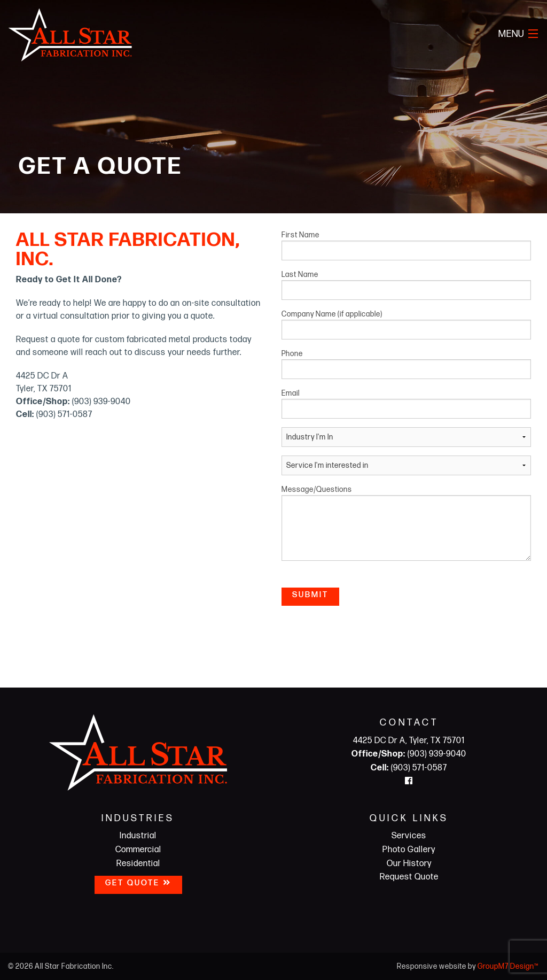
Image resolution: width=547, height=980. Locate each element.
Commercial (138, 850)
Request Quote (409, 877)
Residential (138, 864)
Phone (406, 364)
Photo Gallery (409, 850)
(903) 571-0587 (409, 768)
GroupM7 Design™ (508, 966)
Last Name (406, 285)
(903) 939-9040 (409, 754)
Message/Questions (406, 523)
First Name (406, 245)
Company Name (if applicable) (406, 325)
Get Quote (138, 883)
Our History (409, 864)
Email (406, 404)
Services (409, 836)
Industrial (138, 836)
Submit (310, 595)
